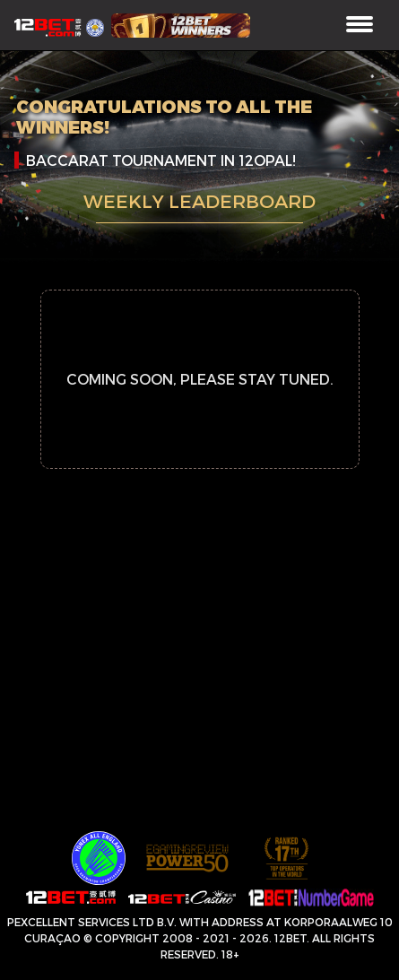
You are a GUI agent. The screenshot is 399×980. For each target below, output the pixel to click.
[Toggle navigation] (360, 26)
